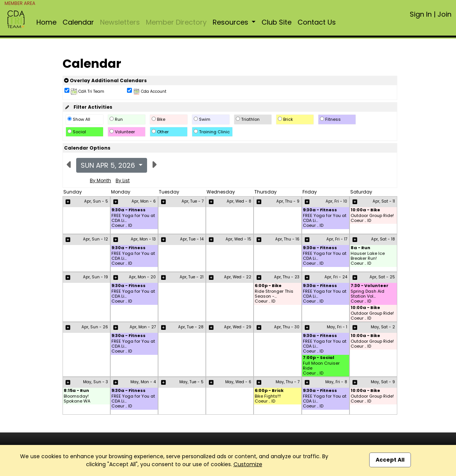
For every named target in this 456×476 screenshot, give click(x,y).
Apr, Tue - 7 (193, 201)
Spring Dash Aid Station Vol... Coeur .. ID (367, 297)
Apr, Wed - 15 (238, 239)
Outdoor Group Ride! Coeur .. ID (372, 218)
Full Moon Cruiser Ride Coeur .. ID (321, 368)
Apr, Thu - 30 (287, 327)
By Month (100, 180)
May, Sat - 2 (383, 327)
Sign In (421, 14)
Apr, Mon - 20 (142, 277)
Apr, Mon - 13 (143, 239)
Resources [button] (231, 22)
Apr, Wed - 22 (238, 277)
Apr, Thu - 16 (287, 239)
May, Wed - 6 (238, 382)
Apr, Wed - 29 (238, 327)
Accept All (390, 460)
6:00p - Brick (269, 391)
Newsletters (120, 22)
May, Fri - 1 (337, 327)
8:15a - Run (76, 391)
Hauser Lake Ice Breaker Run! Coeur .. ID (368, 259)
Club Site (277, 22)
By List (123, 180)
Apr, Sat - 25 (382, 277)
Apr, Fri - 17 (337, 239)
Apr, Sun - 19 (96, 277)
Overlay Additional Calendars (105, 80)
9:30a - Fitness (128, 210)
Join (444, 14)
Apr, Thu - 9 (288, 201)
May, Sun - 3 (96, 382)
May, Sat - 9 (383, 382)
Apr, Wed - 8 (239, 201)
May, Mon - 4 (143, 382)
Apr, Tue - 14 (192, 239)
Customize (248, 464)
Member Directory (176, 22)
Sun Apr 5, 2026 (109, 165)
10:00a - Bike (365, 210)
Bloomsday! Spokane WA (77, 399)
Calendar (78, 22)
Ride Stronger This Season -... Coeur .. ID (274, 297)
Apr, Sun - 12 (96, 239)
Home (46, 22)
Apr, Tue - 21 (192, 277)
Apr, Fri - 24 (336, 277)
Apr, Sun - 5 (96, 201)
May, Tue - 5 (191, 382)
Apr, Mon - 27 (143, 327)
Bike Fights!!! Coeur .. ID (268, 399)
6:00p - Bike (268, 286)
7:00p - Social (319, 358)
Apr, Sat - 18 (383, 239)
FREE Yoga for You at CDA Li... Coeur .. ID (133, 221)
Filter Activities (88, 107)
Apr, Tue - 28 (191, 327)
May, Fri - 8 (336, 382)
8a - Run (360, 248)
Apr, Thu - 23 (287, 277)
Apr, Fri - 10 (336, 201)
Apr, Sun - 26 (95, 327)
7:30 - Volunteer (370, 286)
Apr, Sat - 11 (384, 201)
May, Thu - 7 (288, 382)
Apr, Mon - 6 (144, 201)
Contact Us (317, 22)
